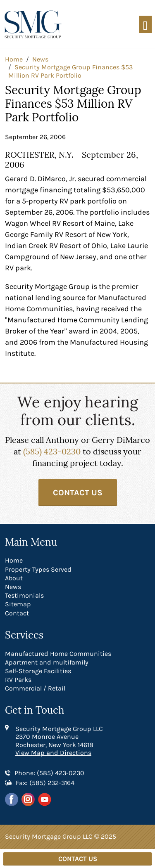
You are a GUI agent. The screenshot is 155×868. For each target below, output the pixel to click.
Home (14, 560)
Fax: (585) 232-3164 (45, 783)
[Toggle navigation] (145, 25)
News (13, 587)
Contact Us (78, 493)
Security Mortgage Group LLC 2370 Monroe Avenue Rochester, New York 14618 (59, 737)
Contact (17, 613)
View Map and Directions (53, 753)
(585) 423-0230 (52, 451)
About (14, 578)
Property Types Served (38, 569)
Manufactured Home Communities (58, 654)
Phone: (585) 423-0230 (49, 773)
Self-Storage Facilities (38, 671)
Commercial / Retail (35, 688)
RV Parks (18, 680)
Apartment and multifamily (47, 662)
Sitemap (18, 604)
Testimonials (24, 595)
